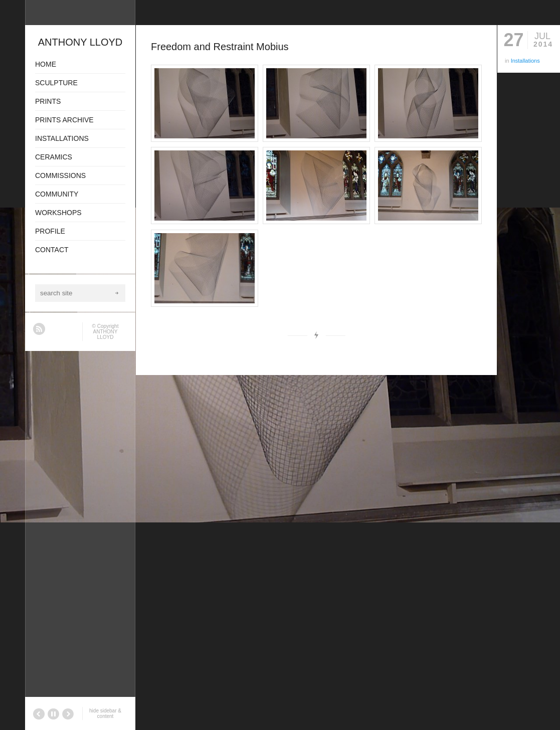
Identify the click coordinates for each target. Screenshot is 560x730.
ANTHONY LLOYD (106, 334)
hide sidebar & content (105, 713)
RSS (39, 329)
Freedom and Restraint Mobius (220, 47)
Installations (525, 61)
